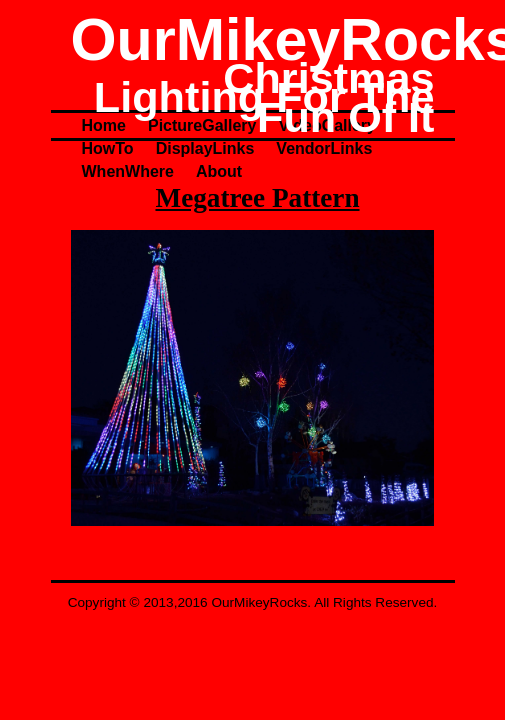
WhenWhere (128, 171)
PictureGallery (202, 125)
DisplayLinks (205, 148)
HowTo (108, 148)
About (219, 171)
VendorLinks (324, 148)
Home (104, 125)
